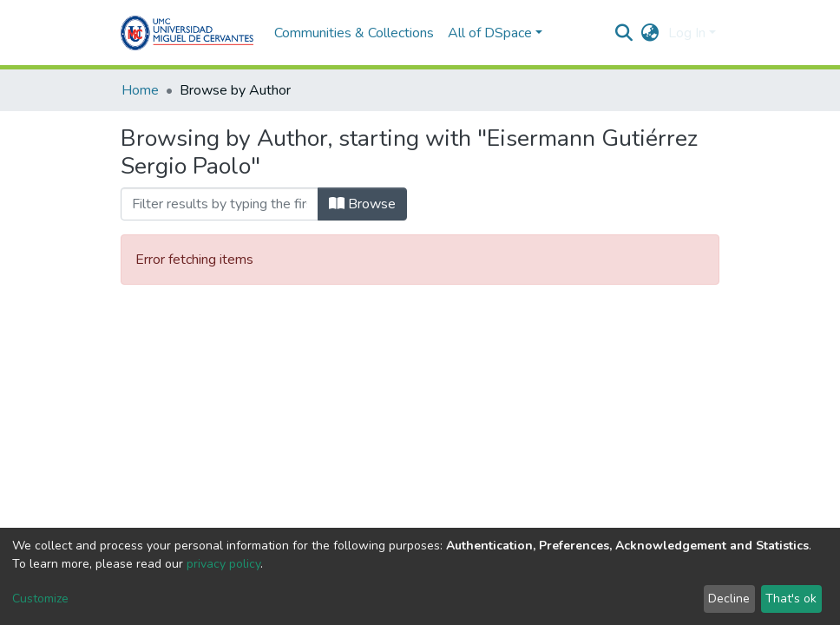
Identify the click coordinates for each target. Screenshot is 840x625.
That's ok (791, 599)
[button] (650, 33)
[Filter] (220, 204)
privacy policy (223, 564)
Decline (729, 599)
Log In (687, 33)
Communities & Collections (354, 33)
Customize (40, 599)
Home (140, 90)
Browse (362, 204)
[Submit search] (624, 33)
